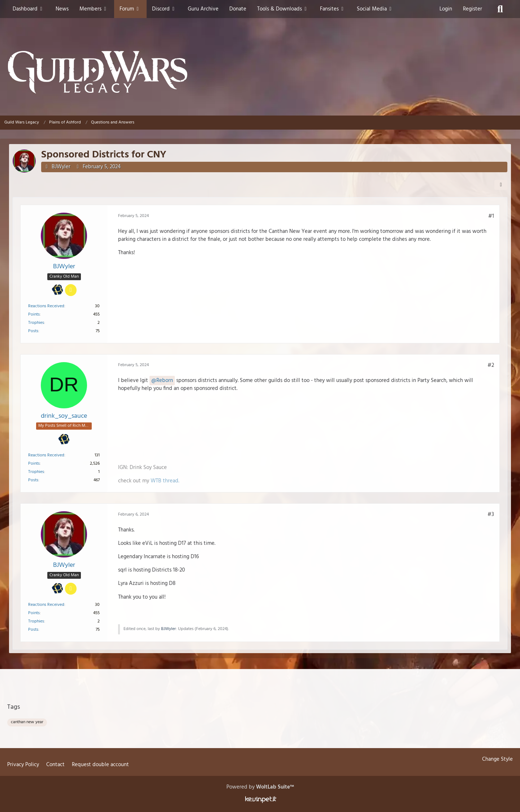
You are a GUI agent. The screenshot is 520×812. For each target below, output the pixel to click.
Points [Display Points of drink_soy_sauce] (34, 464)
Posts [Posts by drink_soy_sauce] (33, 480)
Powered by (260, 787)
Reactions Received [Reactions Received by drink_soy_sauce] (46, 455)
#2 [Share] (491, 365)
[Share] (501, 185)
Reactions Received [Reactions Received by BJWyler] (46, 306)
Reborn (165, 381)
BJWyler (61, 167)
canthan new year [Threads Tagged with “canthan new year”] (27, 722)
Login (446, 9)
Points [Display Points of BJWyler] (34, 314)
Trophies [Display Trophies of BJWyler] (36, 322)
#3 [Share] (491, 514)
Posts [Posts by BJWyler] (33, 331)
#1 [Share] (491, 216)
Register (473, 9)
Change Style (497, 759)
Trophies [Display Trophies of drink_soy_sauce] (36, 472)
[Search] (500, 9)
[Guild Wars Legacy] (260, 72)
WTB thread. (165, 481)
